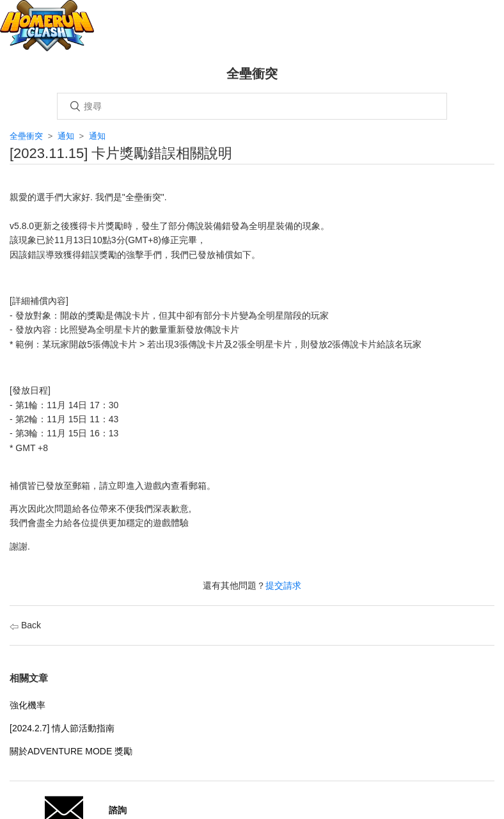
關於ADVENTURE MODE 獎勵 (71, 751)
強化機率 (28, 705)
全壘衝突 (26, 136)
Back (25, 625)
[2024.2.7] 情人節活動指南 (62, 728)
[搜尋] (252, 106)
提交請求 (283, 585)
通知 (66, 136)
